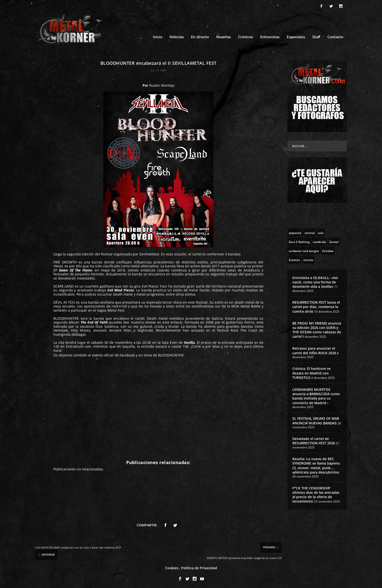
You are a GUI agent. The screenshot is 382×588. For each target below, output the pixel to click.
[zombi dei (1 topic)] (319, 240)
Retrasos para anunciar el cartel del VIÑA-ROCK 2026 (314, 349)
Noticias (177, 36)
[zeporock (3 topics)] (295, 231)
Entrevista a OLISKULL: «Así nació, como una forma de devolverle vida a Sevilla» (315, 281)
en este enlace (169, 321)
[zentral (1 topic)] (310, 231)
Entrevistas (270, 36)
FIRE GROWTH (65, 261)
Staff (316, 36)
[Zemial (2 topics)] (334, 240)
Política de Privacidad (199, 566)
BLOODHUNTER (66, 317)
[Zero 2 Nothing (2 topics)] (299, 240)
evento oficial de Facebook (113, 354)
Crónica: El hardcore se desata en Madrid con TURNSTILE (311, 372)
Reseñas (224, 36)
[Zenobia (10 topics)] (328, 249)
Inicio (158, 36)
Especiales (296, 36)
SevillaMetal (149, 253)
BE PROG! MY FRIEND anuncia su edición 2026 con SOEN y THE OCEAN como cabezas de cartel (317, 328)
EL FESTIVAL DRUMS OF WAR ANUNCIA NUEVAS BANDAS (316, 419)
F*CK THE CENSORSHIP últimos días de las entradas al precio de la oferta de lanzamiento (316, 493)
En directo (200, 36)
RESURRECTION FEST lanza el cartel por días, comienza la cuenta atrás (316, 305)
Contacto (335, 36)
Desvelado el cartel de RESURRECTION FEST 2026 (314, 440)
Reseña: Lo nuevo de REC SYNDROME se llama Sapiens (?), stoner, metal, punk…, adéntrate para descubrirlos (316, 464)
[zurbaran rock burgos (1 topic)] (304, 249)
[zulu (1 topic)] (321, 231)
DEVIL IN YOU (64, 301)
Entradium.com (79, 345)
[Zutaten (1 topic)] (294, 258)
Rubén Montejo (162, 84)
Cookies (172, 566)
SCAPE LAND (63, 285)
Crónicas (245, 36)
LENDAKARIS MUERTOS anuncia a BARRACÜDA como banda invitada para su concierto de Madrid (316, 395)
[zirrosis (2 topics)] (308, 258)
